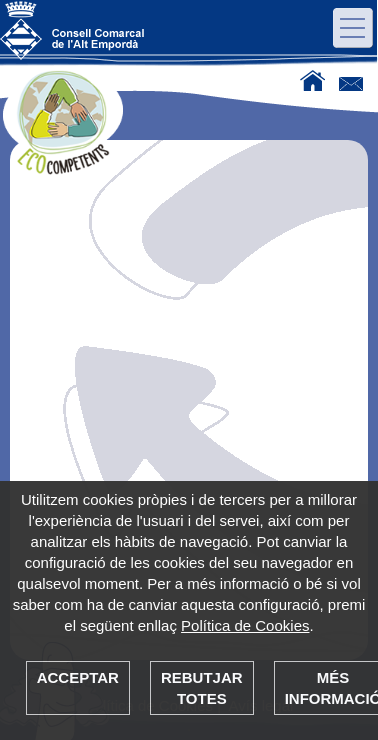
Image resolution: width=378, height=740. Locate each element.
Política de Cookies (245, 625)
